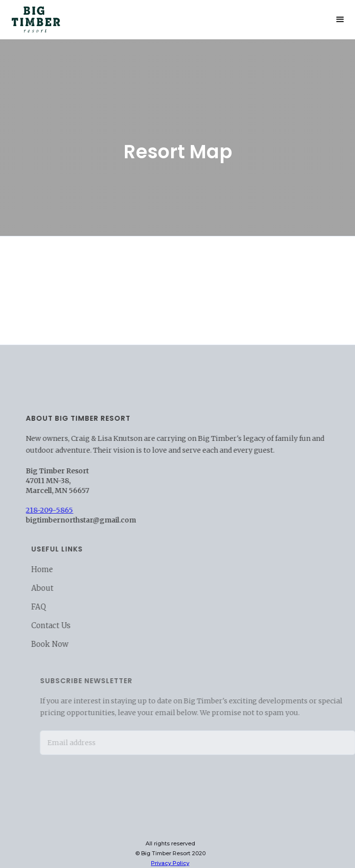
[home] (33, 17)
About (49, 588)
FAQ (46, 607)
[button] (340, 20)
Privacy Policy (170, 863)
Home (49, 569)
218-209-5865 (54, 510)
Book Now (57, 644)
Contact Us (58, 625)
